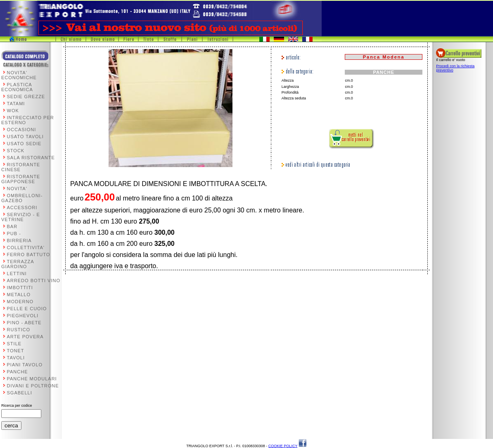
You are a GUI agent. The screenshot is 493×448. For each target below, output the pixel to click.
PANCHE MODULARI (32, 379)
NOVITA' (17, 189)
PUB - (14, 233)
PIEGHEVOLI (23, 316)
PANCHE (18, 372)
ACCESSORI (22, 207)
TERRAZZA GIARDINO (18, 264)
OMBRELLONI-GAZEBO (22, 198)
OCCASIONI (22, 130)
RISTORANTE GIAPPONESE (21, 179)
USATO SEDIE (24, 144)
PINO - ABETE (24, 323)
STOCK (16, 151)
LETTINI (17, 274)
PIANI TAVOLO (25, 365)
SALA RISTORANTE (31, 158)
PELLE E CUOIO (27, 309)
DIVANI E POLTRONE (33, 386)
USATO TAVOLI (25, 137)
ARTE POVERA (25, 337)
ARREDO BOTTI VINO (34, 281)
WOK (13, 111)
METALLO (19, 295)
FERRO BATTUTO (29, 255)
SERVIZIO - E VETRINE (21, 217)
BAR (12, 226)
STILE (14, 344)
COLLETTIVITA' (26, 248)
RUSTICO (19, 330)
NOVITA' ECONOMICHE (19, 75)
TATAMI (16, 104)
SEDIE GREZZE (26, 97)
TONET (16, 351)
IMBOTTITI (20, 288)
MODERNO (20, 302)
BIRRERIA (19, 241)
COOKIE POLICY (283, 446)
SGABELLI (20, 393)
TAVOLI (16, 358)
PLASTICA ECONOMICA (17, 87)
